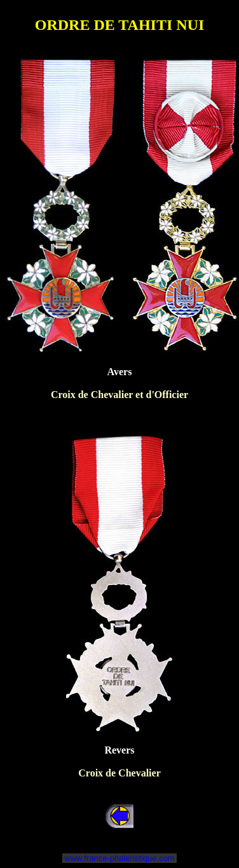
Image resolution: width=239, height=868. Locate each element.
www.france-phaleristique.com (120, 858)
